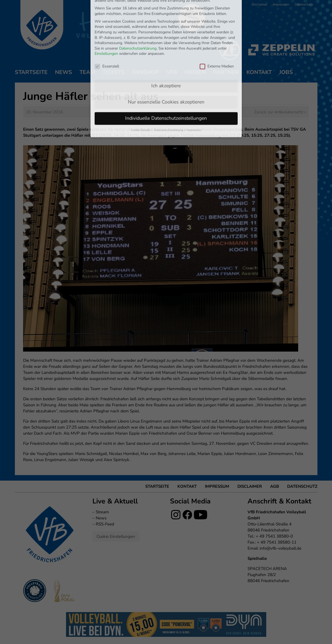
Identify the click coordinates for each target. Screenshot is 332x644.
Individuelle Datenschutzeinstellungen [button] (166, 82)
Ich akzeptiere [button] (166, 49)
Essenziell (107, 30)
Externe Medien (217, 30)
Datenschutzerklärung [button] (169, 94)
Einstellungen (106, 17)
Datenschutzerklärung (138, 12)
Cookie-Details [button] (141, 94)
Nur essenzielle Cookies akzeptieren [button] (166, 65)
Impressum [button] (194, 94)
